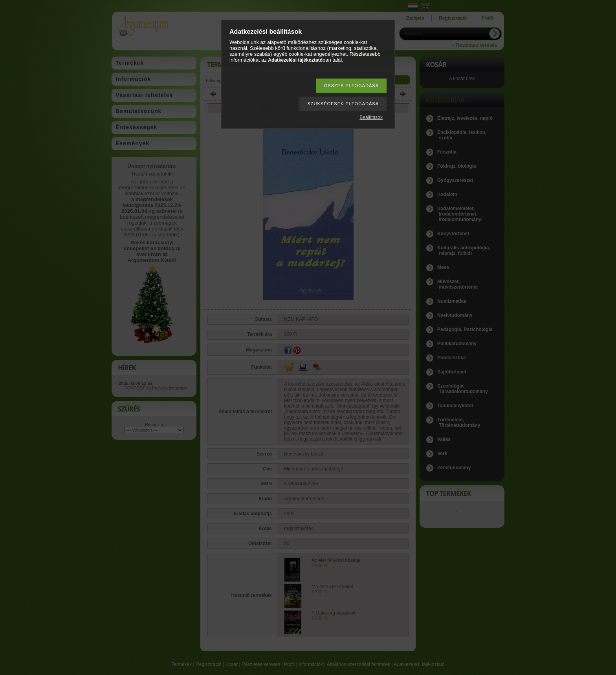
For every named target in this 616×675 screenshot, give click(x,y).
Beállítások (371, 117)
